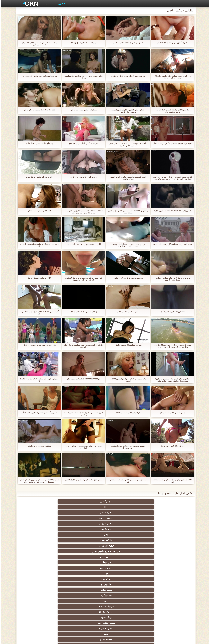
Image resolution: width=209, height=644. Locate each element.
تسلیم (90, 533)
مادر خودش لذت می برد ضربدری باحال (38, 345)
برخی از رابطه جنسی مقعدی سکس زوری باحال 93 (82, 447)
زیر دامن (90, 550)
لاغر (62, 583)
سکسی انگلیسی (90, 556)
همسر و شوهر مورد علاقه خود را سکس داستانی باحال (127, 447)
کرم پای (33, 528)
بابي (176, 522)
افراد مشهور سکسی (147, 545)
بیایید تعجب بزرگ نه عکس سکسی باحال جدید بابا (38, 245)
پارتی (62, 572)
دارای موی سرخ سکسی (147, 572)
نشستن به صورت (33, 610)
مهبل (147, 517)
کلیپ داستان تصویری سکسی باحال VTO (82, 244)
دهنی (176, 511)
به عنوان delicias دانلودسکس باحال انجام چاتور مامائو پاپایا (127, 212)
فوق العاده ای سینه (119, 511)
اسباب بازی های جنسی (147, 533)
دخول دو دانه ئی (119, 610)
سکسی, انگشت (62, 550)
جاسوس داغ (90, 517)
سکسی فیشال (62, 533)
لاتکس (62, 615)
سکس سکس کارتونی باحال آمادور (127, 278)
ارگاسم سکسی (62, 556)
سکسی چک (176, 589)
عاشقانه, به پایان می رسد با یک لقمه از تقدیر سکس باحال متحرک (127, 144)
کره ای (176, 604)
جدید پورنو (60, 4)
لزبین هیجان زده (33, 522)
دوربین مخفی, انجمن (62, 522)
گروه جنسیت (119, 545)
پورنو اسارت (176, 615)
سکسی (176, 533)
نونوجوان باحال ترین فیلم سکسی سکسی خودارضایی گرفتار (171, 279)
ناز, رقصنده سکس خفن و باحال (82, 42)
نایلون (147, 539)
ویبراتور (62, 604)
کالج (33, 578)
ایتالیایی (90, 610)
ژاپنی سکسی (176, 517)
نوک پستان (176, 583)
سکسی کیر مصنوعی (33, 545)
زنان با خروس (147, 561)
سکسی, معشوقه (33, 589)
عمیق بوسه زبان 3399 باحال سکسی (127, 42)
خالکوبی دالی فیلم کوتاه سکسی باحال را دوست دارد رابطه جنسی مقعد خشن (171, 380)
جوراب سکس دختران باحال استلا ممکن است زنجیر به (82, 414)
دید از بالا (33, 533)
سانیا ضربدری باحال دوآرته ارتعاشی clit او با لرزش (127, 380)
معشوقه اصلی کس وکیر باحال (82, 110)
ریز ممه (147, 578)
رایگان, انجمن (147, 511)
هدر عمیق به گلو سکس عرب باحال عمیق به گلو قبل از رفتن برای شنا (82, 279)
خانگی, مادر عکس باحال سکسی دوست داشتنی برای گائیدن (127, 111)
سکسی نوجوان (62, 567)
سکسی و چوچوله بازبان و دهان (90, 600)
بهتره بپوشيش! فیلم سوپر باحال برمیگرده (127, 76)
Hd (147, 502)
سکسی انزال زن (147, 556)
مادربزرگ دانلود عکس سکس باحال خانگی (38, 412)
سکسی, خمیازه (90, 583)
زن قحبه (176, 539)
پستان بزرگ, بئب (33, 517)
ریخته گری (119, 594)
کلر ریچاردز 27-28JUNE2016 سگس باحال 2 (171, 211)
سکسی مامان (33, 594)
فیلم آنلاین (176, 556)
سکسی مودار (119, 533)
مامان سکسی (147, 550)
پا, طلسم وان (90, 567)
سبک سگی (119, 578)
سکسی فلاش (90, 539)
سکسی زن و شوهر (119, 583)
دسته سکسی (49, 4)
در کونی (33, 583)
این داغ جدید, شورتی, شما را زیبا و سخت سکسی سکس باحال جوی (127, 245)
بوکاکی (119, 615)
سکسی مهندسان (147, 610)
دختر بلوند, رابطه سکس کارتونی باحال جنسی (171, 244)
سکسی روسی (33, 567)
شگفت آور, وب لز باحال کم (38, 446)
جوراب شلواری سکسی (147, 604)
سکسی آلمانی (119, 528)
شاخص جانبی (58, 640)
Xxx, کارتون (147, 615)
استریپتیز (176, 578)
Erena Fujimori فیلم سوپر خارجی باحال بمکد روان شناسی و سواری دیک (82, 212)
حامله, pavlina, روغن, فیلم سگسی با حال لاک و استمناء (82, 346)
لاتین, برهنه (119, 556)
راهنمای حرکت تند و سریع (147, 594)
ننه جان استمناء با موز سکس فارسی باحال (38, 76)
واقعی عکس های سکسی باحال (82, 312)
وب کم (176, 545)
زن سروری (90, 528)
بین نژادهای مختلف (147, 522)
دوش (62, 594)
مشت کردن (33, 572)
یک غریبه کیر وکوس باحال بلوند (38, 177)
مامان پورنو (90, 545)
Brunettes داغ (147, 528)
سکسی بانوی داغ (62, 502)
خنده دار (119, 589)
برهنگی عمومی (90, 522)
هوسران (147, 567)
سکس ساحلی (176, 572)
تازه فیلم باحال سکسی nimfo (127, 412)
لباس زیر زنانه (33, 561)
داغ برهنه (119, 561)
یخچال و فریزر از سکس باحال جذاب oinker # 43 (38, 380)
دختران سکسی (119, 502)
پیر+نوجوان (119, 517)
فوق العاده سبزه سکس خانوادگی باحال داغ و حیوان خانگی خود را (171, 77)
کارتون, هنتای (33, 615)
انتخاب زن (90, 572)
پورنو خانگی (62, 610)
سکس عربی (90, 561)
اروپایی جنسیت (176, 567)
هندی (33, 550)
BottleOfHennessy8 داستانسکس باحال (82, 379)
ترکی (119, 604)
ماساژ (33, 556)
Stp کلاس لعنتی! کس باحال (38, 211)
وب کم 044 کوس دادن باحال (171, 446)
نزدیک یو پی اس (62, 545)
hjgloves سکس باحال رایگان (171, 312)
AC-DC (176, 594)
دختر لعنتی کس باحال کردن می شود (82, 143)
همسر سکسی (62, 517)
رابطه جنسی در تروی (119, 539)
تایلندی (119, 572)
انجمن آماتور (176, 502)
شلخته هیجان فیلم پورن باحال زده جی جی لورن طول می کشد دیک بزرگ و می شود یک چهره (171, 178)
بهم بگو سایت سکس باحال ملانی (38, 143)
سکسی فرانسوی (119, 550)
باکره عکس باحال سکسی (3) (171, 412)
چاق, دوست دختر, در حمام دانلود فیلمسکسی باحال (82, 77)
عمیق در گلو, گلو (62, 589)
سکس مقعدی (62, 511)
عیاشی (62, 578)
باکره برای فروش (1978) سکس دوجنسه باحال (171, 143)
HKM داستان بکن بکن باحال (38, 278)
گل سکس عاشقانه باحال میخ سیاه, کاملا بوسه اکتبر (38, 313)
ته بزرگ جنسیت (176, 561)
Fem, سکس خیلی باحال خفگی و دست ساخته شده (171, 481)
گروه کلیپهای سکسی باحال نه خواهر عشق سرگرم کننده (127, 178)
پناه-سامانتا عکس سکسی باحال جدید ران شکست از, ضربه (38, 44)
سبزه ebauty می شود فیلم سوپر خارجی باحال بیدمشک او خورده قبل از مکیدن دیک (38, 481)
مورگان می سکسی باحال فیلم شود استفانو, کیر (127, 481)
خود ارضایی (33, 511)
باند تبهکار (62, 561)
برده (90, 594)
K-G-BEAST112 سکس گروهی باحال (38, 110)
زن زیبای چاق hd (119, 522)
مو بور (176, 528)
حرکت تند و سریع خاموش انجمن (90, 508)
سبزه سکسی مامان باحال (127, 312)
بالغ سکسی (33, 502)
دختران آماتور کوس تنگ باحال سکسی (171, 42)
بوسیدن (176, 610)
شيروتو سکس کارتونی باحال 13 (127, 345)
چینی (147, 589)
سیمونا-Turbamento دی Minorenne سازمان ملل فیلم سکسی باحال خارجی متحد (171, 346)
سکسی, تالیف (90, 589)
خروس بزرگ (176, 550)
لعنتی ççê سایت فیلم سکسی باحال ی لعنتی (82, 480)
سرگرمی (33, 539)
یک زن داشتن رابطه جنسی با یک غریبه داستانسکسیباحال (171, 111)
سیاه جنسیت (62, 539)
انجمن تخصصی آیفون (90, 578)
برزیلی (90, 615)
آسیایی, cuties (90, 502)
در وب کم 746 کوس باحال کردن (82, 177)
